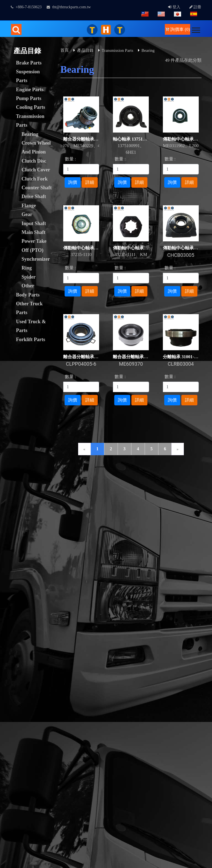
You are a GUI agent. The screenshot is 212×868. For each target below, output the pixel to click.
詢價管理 (43, 480)
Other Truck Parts (29, 308)
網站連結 (129, 480)
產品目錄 (85, 50)
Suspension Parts (28, 76)
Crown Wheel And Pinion (36, 147)
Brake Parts (29, 63)
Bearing (30, 134)
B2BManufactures (69, 687)
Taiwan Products (30, 687)
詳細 (90, 182)
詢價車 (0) (177, 29)
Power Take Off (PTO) (34, 246)
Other (28, 286)
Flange (29, 206)
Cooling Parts (31, 107)
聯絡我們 (72, 480)
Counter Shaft (37, 188)
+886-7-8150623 (26, 7)
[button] (196, 29)
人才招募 (158, 480)
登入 (174, 7)
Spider (29, 277)
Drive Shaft (34, 196)
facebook (175, 571)
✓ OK (147, 865)
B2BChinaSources (110, 687)
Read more (12, 786)
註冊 (195, 7)
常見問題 (187, 480)
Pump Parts (29, 98)
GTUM (119, 661)
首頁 (65, 50)
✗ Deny (7, 714)
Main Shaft (34, 232)
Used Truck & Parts (31, 326)
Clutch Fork (35, 179)
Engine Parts (30, 90)
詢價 (73, 182)
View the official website (46, 786)
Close (5, 694)
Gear (27, 214)
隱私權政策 (17, 486)
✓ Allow (8, 707)
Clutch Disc (34, 161)
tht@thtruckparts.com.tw (69, 7)
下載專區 (100, 480)
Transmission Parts (30, 121)
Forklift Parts (31, 339)
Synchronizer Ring (36, 263)
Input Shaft (34, 223)
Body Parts (28, 295)
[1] (81, 169)
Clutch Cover (36, 170)
